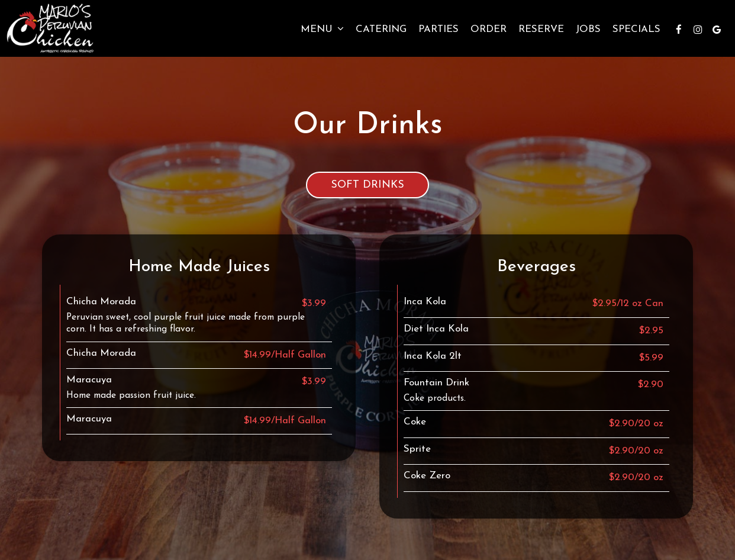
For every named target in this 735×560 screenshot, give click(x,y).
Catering (381, 29)
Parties (439, 29)
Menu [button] (322, 29)
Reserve (541, 29)
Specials (636, 29)
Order (489, 29)
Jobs (588, 29)
